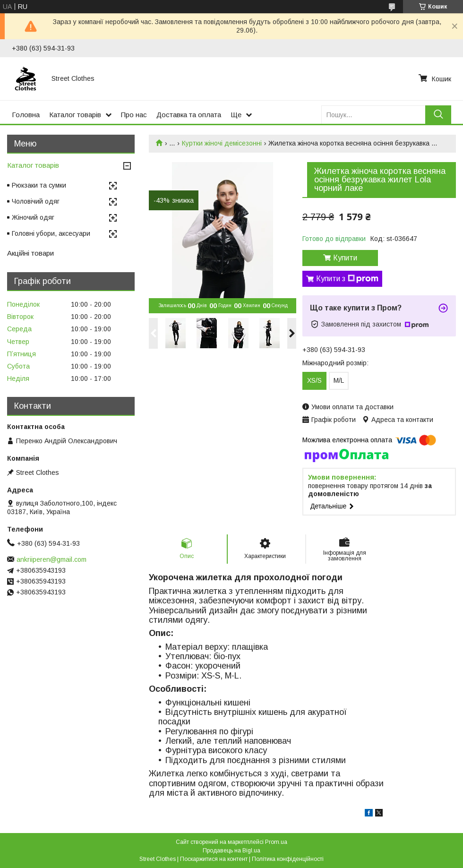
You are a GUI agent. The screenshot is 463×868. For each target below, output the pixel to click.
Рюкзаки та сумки (39, 185)
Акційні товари (30, 253)
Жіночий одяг (33, 217)
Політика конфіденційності (288, 859)
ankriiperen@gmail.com (51, 559)
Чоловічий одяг (36, 201)
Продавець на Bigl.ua (231, 851)
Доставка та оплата (189, 115)
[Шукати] (438, 115)
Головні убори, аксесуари (51, 233)
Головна (26, 115)
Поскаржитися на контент (214, 859)
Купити (345, 258)
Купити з (347, 279)
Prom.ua (276, 842)
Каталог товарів (75, 115)
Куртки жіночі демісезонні (222, 143)
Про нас (134, 115)
